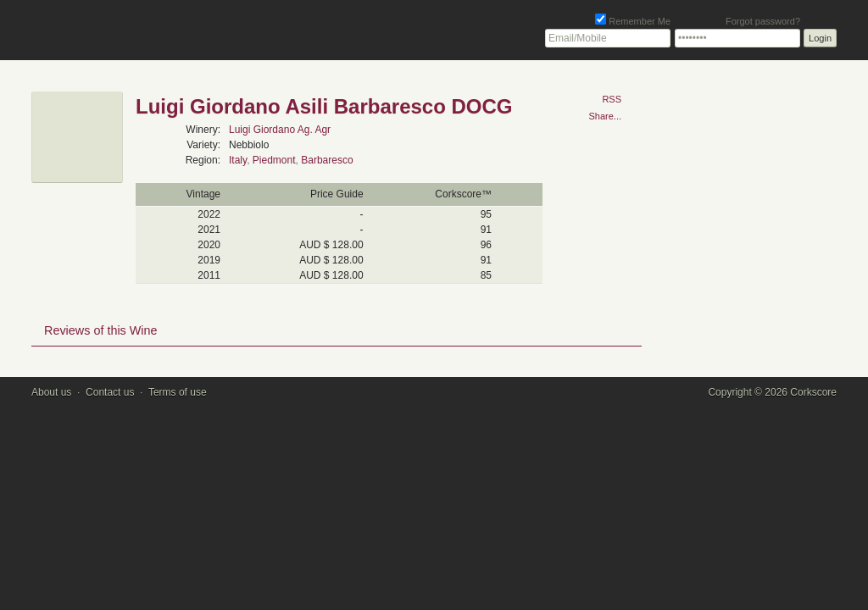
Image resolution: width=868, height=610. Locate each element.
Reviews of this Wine (101, 330)
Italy (238, 160)
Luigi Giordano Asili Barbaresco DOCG (324, 106)
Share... (605, 116)
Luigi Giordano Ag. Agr (280, 130)
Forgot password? (763, 21)
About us (51, 392)
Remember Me (633, 21)
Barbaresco (327, 160)
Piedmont (274, 160)
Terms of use (178, 392)
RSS (612, 99)
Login (820, 38)
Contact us (110, 392)
